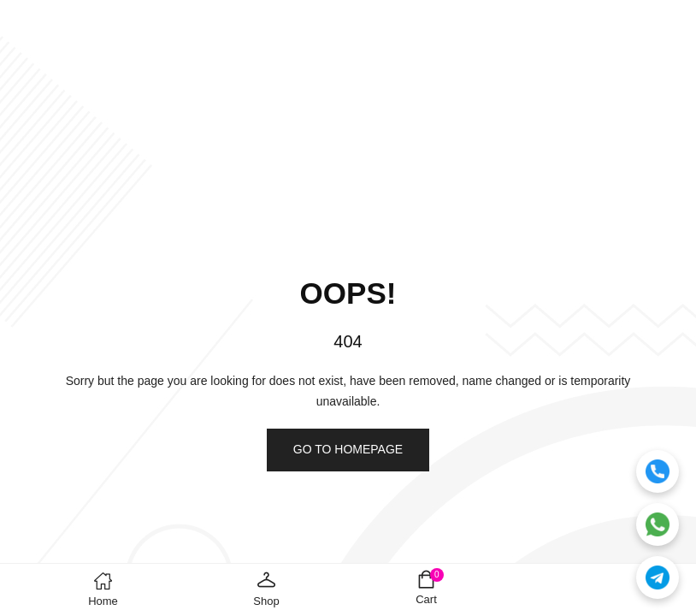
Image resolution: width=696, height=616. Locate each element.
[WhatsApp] (658, 524)
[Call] (658, 471)
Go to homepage (348, 449)
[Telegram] (658, 577)
